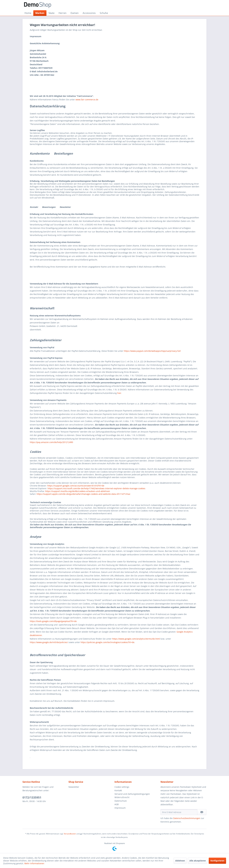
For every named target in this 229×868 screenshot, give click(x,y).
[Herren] (63, 13)
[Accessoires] (89, 13)
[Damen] (75, 13)
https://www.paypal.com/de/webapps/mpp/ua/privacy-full (152, 351)
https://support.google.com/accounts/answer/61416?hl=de (76, 486)
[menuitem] (28, 13)
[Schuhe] (104, 13)
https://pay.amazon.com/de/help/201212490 (51, 442)
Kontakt (118, 790)
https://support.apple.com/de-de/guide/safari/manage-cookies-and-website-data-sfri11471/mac (84, 494)
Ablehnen (180, 861)
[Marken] (40, 13)
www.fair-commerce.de (87, 100)
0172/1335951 (32, 798)
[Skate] (51, 13)
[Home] (28, 13)
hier (119, 393)
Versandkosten (70, 834)
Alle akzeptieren (198, 861)
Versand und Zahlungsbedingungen (132, 794)
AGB (117, 804)
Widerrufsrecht (122, 797)
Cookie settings (122, 787)
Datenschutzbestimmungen (187, 818)
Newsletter (74, 787)
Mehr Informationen (34, 863)
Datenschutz (121, 801)
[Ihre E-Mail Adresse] (179, 812)
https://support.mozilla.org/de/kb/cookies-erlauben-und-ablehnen (78, 491)
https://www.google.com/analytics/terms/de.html (136, 639)
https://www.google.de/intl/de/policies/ (49, 642)
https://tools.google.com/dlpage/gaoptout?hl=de (53, 621)
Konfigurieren (217, 861)
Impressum (120, 808)
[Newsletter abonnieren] (202, 812)
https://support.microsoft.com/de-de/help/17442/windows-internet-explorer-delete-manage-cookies (96, 488)
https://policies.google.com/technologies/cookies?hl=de (107, 642)
